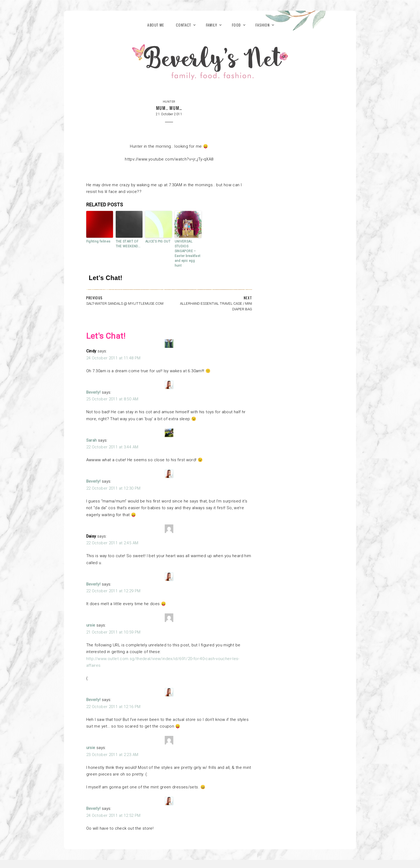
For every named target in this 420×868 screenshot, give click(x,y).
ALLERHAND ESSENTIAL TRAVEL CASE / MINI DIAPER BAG (216, 306)
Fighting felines (98, 241)
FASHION (263, 25)
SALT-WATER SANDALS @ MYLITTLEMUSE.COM (125, 303)
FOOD (237, 25)
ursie (91, 625)
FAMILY (212, 25)
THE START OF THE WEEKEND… (128, 244)
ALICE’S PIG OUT (158, 241)
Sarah (92, 440)
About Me (156, 25)
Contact (184, 25)
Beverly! (93, 392)
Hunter (169, 102)
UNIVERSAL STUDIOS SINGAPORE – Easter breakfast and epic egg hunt (188, 254)
